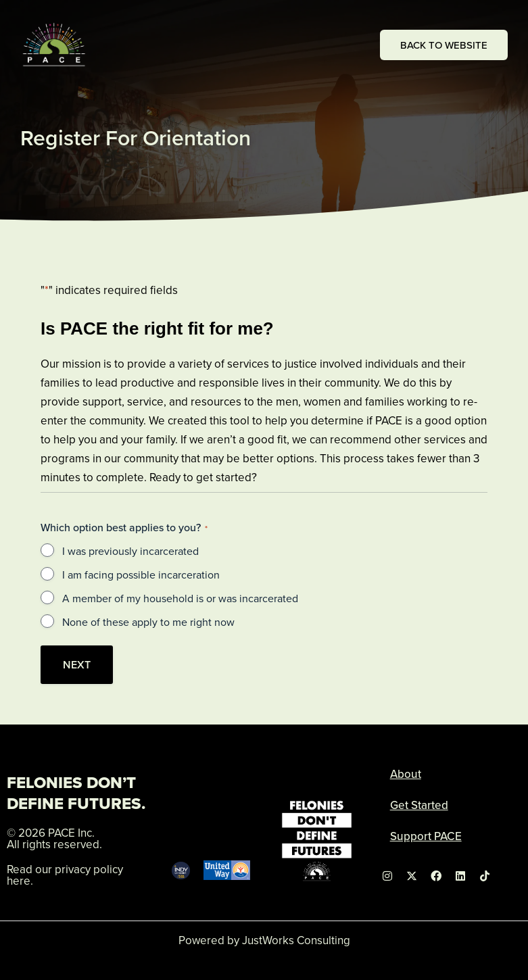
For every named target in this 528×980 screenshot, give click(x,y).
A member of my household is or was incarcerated (180, 598)
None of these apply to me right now (148, 622)
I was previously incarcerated (130, 551)
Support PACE (426, 836)
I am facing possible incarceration (141, 574)
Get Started (419, 805)
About (406, 774)
